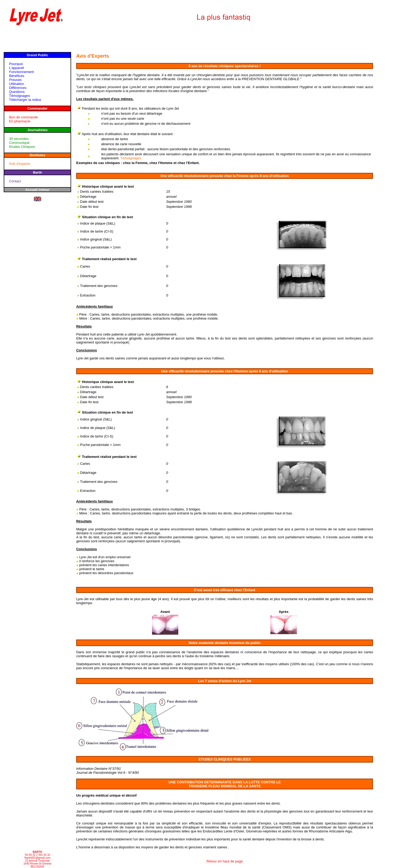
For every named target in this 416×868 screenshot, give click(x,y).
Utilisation (16, 84)
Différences (18, 88)
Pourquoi (16, 64)
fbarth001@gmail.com (37, 858)
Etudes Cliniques (22, 147)
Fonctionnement (21, 72)
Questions (17, 92)
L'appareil (16, 68)
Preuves (15, 80)
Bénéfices (17, 76)
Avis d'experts (19, 164)
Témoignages (19, 96)
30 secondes (19, 139)
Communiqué (19, 143)
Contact (15, 181)
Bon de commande (23, 117)
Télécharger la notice (25, 100)
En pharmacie (20, 121)
